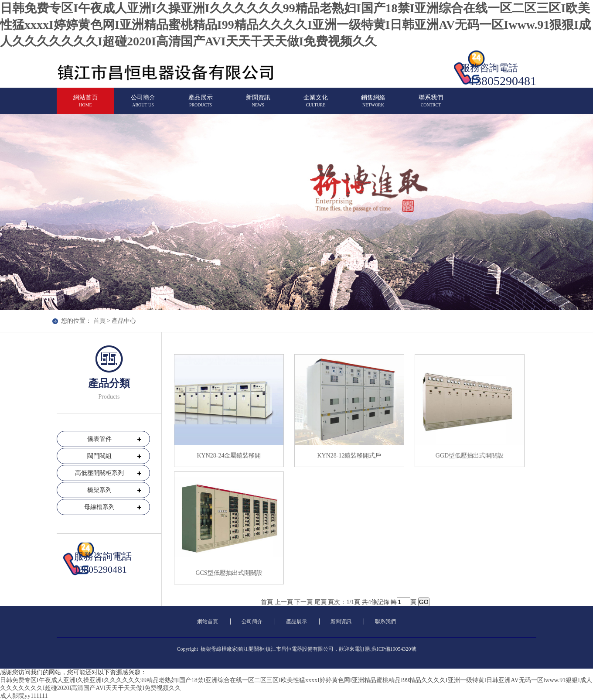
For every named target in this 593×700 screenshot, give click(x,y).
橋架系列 (99, 490)
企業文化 (316, 104)
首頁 (99, 321)
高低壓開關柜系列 (99, 473)
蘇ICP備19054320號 (394, 649)
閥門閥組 (99, 456)
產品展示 (201, 104)
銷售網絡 (373, 104)
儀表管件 (99, 439)
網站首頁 (85, 104)
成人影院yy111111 (24, 696)
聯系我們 (431, 104)
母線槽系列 (99, 507)
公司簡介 (143, 104)
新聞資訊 (258, 104)
